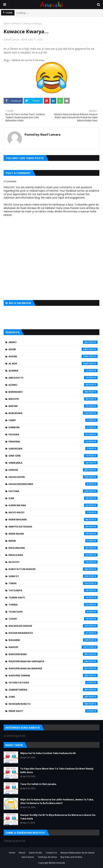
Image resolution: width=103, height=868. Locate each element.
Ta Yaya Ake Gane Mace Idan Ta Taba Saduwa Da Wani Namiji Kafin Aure (57, 770)
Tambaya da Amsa (47, 857)
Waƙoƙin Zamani (53, 675)
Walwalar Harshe (53, 626)
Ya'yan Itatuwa (53, 683)
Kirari (53, 541)
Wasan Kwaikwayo (53, 633)
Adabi (53, 349)
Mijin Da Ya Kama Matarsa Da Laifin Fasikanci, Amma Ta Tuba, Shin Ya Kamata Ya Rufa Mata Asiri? (57, 801)
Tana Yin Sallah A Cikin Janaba (38, 784)
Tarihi (53, 583)
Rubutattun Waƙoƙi (53, 569)
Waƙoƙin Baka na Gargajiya (53, 661)
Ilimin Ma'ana (53, 505)
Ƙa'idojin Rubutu (53, 704)
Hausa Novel (53, 477)
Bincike (53, 406)
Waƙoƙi (53, 647)
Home (7, 24)
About (22, 853)
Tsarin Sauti (53, 597)
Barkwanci (17, 24)
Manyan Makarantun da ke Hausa (77, 853)
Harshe (53, 470)
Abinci (53, 342)
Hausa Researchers (53, 484)
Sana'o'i (53, 576)
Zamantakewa (53, 690)
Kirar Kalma (53, 534)
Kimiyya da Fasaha (53, 527)
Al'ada (53, 363)
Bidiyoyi (53, 399)
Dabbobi (53, 427)
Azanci (53, 385)
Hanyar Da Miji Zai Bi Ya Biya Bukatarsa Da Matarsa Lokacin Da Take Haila (58, 817)
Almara (53, 371)
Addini (53, 356)
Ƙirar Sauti (53, 711)
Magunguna (53, 548)
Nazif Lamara (13, 40)
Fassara (53, 434)
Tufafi (53, 619)
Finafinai (53, 441)
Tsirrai (53, 605)
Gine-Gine (53, 456)
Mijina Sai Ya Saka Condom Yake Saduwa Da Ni (48, 753)
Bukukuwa (53, 413)
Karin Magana (53, 519)
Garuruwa (53, 449)
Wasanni (53, 640)
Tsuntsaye (53, 612)
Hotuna (53, 491)
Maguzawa (53, 555)
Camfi (53, 420)
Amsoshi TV (53, 378)
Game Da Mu (35, 853)
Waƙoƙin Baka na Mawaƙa (53, 668)
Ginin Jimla (53, 463)
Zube (53, 697)
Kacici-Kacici (53, 512)
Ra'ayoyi (53, 562)
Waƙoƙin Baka (53, 654)
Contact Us (51, 853)
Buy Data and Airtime (71, 857)
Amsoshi (61, 863)
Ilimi (53, 498)
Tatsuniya (53, 590)
